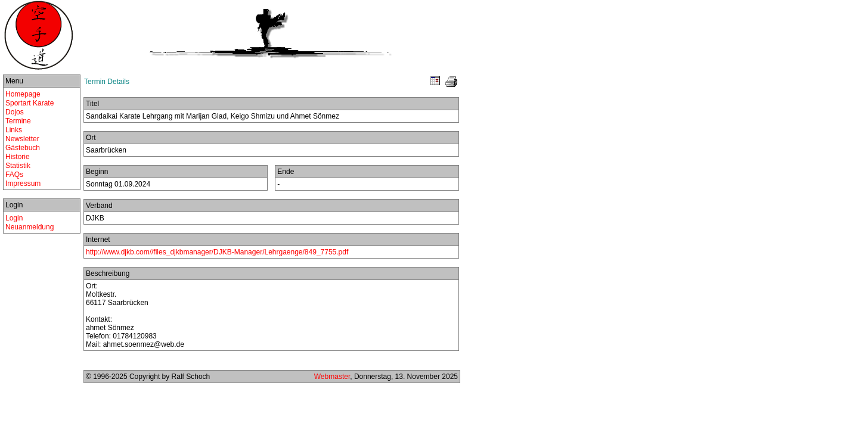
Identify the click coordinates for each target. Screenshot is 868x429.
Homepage (23, 94)
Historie (18, 157)
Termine (18, 121)
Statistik (18, 166)
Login (14, 218)
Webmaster (332, 377)
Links (14, 130)
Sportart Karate (30, 103)
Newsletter (22, 139)
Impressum (23, 184)
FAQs (14, 175)
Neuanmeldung (30, 227)
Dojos (15, 112)
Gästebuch (23, 148)
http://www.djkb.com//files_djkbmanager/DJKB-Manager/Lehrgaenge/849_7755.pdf (217, 252)
